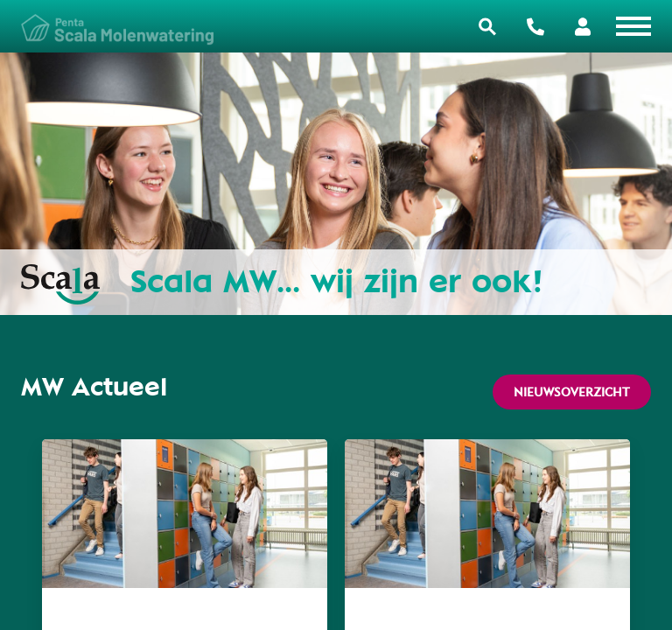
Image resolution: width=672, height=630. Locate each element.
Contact (535, 27)
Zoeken (487, 27)
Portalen (583, 27)
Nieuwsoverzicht (572, 392)
